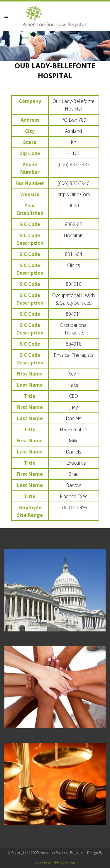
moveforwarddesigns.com (55, 863)
